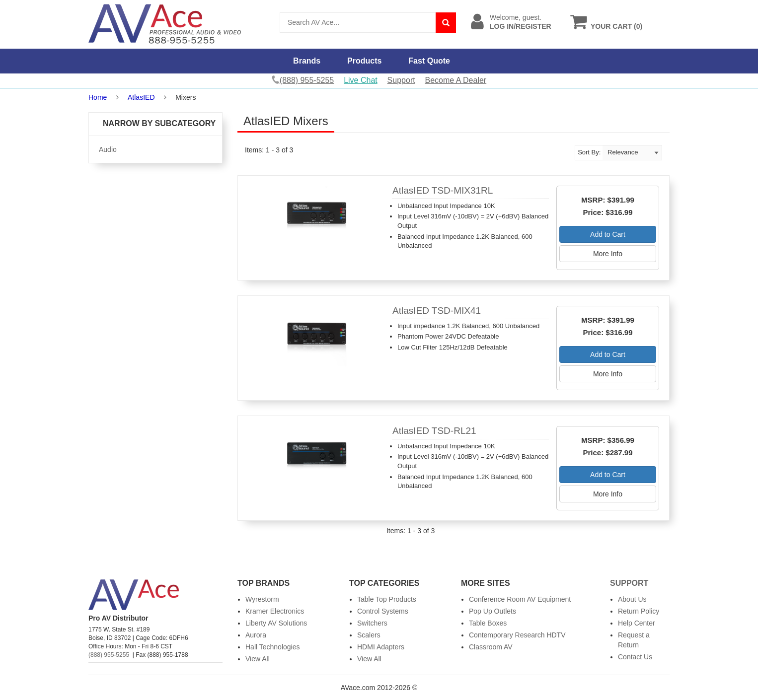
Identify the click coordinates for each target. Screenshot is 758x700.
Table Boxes (488, 623)
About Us (632, 599)
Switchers (372, 623)
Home (98, 97)
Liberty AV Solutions (276, 623)
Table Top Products (387, 599)
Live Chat (361, 80)
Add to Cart (608, 234)
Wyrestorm (262, 599)
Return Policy (639, 611)
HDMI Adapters (381, 647)
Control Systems (383, 611)
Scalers (369, 635)
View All (258, 659)
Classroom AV (491, 647)
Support (401, 80)
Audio (108, 149)
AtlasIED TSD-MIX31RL (443, 190)
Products (364, 61)
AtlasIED (141, 97)
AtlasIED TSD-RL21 (434, 431)
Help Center (637, 623)
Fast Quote (429, 61)
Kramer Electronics (275, 611)
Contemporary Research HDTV (517, 635)
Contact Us (635, 657)
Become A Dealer (456, 80)
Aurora (256, 635)
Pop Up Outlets (493, 611)
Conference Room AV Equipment (520, 599)
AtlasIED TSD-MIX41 (437, 311)
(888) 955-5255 (109, 655)
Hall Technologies (272, 647)
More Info (608, 254)
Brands (307, 61)
